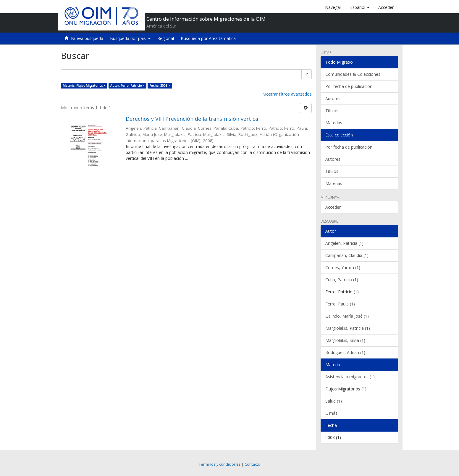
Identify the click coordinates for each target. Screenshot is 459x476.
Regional (166, 38)
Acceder (333, 207)
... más (331, 413)
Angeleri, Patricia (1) (344, 243)
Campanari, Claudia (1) (347, 255)
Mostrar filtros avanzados (287, 94)
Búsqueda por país (130, 38)
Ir (307, 74)
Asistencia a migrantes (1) (350, 377)
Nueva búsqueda (87, 38)
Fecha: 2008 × (160, 86)
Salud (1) (334, 401)
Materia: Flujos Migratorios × (84, 86)
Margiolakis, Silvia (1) (345, 340)
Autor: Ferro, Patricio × (127, 86)
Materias (334, 123)
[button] (360, 7)
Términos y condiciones (220, 464)
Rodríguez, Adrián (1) (345, 352)
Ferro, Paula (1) (340, 304)
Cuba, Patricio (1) (342, 280)
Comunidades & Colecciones (353, 74)
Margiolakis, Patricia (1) (348, 328)
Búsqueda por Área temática (208, 38)
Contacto (252, 464)
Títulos (332, 111)
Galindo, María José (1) (347, 316)
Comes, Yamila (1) (343, 267)
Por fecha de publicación (349, 86)
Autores (333, 98)
